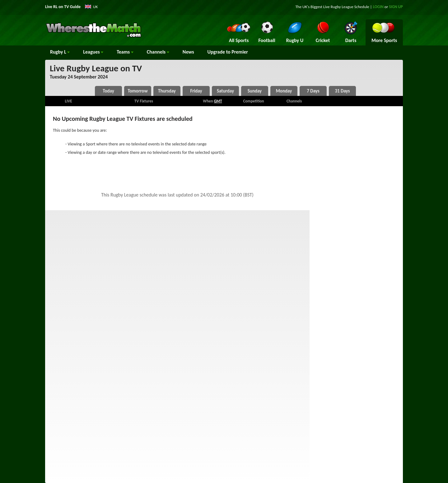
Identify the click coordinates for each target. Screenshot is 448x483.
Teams (125, 52)
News (188, 52)
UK (95, 7)
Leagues (93, 52)
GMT (218, 101)
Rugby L (60, 52)
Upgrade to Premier (228, 52)
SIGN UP (396, 7)
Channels (158, 52)
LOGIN (378, 7)
